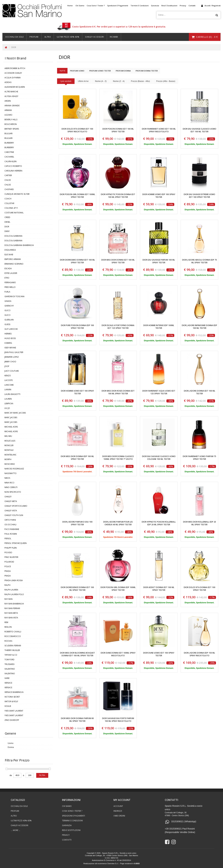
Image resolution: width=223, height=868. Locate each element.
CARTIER (8, 175)
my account (122, 800)
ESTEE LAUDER (11, 273)
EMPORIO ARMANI (13, 259)
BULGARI (8, 133)
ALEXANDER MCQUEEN (15, 87)
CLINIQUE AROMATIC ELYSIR (17, 194)
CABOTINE (9, 152)
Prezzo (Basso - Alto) (140, 81)
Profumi (34, 37)
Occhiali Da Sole (14, 37)
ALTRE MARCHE (11, 92)
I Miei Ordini (119, 816)
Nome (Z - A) (119, 81)
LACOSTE (9, 380)
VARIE (7, 678)
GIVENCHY (9, 306)
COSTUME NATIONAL (14, 213)
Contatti (192, 6)
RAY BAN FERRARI (12, 608)
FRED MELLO (10, 287)
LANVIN (8, 390)
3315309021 (177, 821)
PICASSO (8, 552)
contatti (171, 800)
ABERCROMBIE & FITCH (15, 68)
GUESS (7, 324)
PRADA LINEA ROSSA (14, 580)
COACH (8, 199)
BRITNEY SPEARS (12, 129)
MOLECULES (10, 441)
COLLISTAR (9, 203)
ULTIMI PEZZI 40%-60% (68, 37)
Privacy (183, 6)
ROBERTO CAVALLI (13, 632)
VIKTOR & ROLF (11, 701)
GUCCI (7, 310)
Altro (48, 37)
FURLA (7, 292)
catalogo (18, 800)
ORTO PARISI (10, 520)
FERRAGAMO (10, 282)
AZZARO (8, 115)
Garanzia (155, 6)
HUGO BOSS (10, 338)
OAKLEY (8, 497)
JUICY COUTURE (12, 371)
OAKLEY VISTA (11, 511)
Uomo (11, 743)
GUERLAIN (9, 320)
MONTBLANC (11, 455)
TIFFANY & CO (11, 655)
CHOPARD (9, 189)
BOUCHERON (11, 124)
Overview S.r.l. (113, 864)
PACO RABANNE (12, 529)
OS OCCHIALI (10, 525)
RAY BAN (8, 599)
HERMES (8, 334)
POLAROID (9, 562)
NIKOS (7, 478)
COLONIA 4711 (11, 208)
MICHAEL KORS (11, 427)
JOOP (7, 366)
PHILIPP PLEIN (11, 548)
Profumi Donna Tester (147, 71)
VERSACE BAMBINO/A (14, 692)
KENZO (8, 376)
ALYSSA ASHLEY (11, 96)
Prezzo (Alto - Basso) (166, 81)
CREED (7, 217)
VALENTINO (10, 669)
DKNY (7, 231)
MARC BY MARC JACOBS (15, 413)
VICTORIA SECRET (12, 697)
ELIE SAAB (9, 255)
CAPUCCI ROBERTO (13, 166)
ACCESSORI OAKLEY (13, 73)
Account (118, 806)
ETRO (7, 278)
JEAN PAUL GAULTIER (14, 352)
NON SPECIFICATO (13, 492)
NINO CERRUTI (11, 487)
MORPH (8, 459)
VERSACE (8, 683)
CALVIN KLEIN (11, 161)
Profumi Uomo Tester (100, 71)
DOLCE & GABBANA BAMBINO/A (19, 245)
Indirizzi (118, 811)
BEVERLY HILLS (11, 120)
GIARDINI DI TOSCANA (15, 296)
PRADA (8, 571)
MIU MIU (8, 436)
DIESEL (7, 222)
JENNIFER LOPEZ (12, 357)
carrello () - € (205, 37)
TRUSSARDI (9, 664)
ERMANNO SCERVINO (14, 264)
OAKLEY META (11, 501)
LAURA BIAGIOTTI (12, 394)
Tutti (62, 71)
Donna (11, 747)
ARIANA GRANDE (12, 106)
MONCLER (9, 445)
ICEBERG (8, 343)
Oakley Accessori (95, 37)
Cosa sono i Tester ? (96, 6)
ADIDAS (8, 82)
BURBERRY (9, 143)
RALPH (7, 585)
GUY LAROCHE (11, 329)
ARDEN (8, 101)
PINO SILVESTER (11, 557)
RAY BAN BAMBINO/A (14, 604)
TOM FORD (9, 660)
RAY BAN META (11, 613)
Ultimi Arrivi (83, 81)
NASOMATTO (11, 473)
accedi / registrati (213, 6)
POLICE (8, 566)
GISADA (8, 301)
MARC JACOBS (11, 417)
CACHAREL (9, 157)
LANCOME (9, 385)
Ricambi (114, 37)
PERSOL (8, 539)
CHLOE (8, 180)
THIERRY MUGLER (12, 650)
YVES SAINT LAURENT (14, 711)
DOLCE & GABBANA (13, 236)
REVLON (8, 627)
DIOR (14, 47)
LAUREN (8, 399)
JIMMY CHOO (10, 362)
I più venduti (66, 81)
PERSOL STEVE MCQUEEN (16, 543)
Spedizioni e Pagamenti (118, 6)
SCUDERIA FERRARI (13, 646)
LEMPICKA (9, 403)
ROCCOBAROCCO (13, 636)
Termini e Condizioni (140, 6)
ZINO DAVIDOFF (12, 720)
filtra (42, 775)
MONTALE (9, 450)
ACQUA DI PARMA (13, 78)
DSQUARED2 (10, 250)
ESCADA (8, 268)
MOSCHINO (10, 464)
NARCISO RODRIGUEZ (14, 469)
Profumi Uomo (77, 71)
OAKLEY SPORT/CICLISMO (16, 506)
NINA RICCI (9, 483)
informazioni (71, 800)
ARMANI (8, 110)
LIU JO (7, 408)
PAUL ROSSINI (11, 534)
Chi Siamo (80, 6)
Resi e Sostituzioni (169, 6)
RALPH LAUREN (11, 590)
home (70, 6)
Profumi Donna (123, 71)
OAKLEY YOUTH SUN (14, 515)
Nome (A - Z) (101, 81)
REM (6, 622)
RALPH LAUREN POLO (14, 594)
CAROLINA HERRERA (13, 171)
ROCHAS (8, 641)
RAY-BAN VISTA (11, 618)
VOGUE (8, 706)
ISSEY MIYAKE (10, 348)
